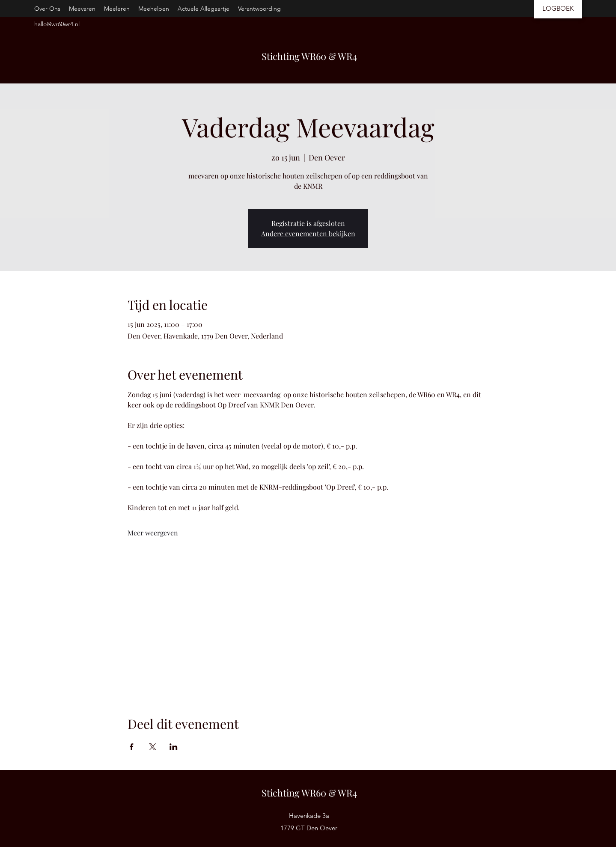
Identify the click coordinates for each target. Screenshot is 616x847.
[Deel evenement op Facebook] (132, 747)
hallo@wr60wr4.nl (57, 24)
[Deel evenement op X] (153, 747)
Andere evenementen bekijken (308, 233)
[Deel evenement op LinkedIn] (174, 747)
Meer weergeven (153, 533)
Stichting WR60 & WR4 (309, 56)
